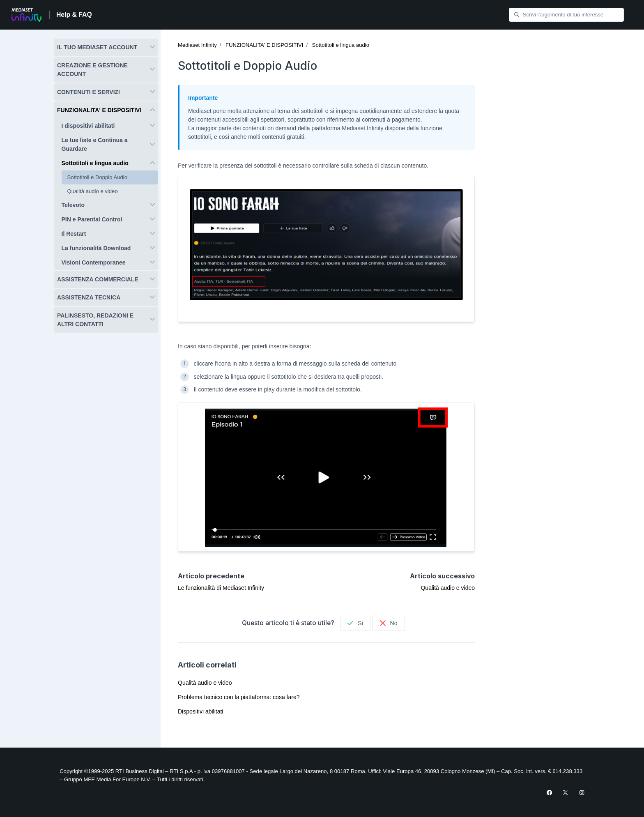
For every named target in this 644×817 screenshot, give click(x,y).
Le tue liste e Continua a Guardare (95, 144)
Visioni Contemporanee (94, 262)
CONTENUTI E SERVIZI (89, 92)
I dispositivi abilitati (88, 126)
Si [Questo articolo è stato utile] (355, 623)
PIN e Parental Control (92, 219)
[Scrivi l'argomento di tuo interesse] (566, 15)
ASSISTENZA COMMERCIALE (98, 279)
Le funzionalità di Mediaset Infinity (221, 588)
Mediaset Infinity (197, 45)
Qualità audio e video (448, 588)
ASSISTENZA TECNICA (89, 297)
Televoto (73, 205)
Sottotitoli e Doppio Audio (98, 177)
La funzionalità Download (96, 248)
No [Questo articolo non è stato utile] (389, 623)
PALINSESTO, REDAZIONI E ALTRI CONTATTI (95, 320)
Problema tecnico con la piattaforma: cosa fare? (239, 697)
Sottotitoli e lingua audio (341, 45)
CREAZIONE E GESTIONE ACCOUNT (92, 70)
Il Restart (74, 234)
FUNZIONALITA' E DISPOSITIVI (264, 45)
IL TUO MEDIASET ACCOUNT (97, 47)
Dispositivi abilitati (200, 711)
